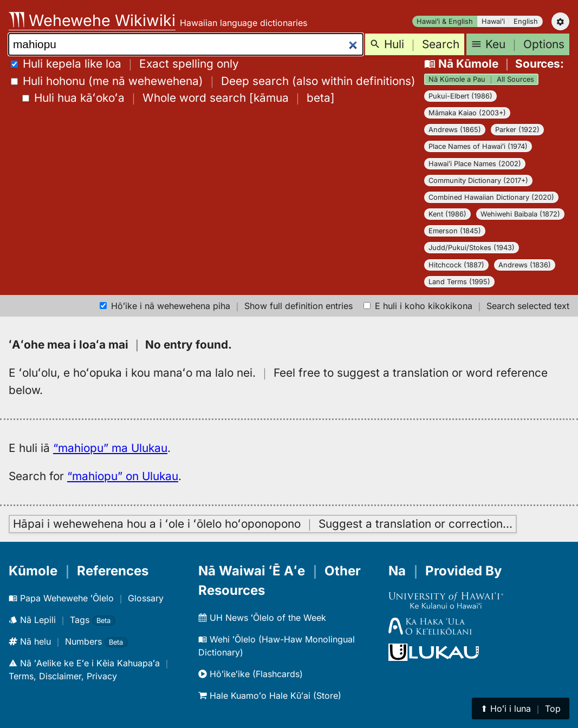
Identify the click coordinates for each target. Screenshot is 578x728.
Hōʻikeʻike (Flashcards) (251, 674)
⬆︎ (521, 709)
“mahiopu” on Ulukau (123, 476)
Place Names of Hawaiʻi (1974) (478, 146)
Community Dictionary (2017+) (478, 181)
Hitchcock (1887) (456, 265)
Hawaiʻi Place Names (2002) (475, 164)
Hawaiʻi (493, 21)
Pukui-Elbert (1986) (460, 96)
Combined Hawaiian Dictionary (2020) (491, 197)
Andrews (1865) (455, 130)
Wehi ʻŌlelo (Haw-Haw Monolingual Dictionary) (277, 646)
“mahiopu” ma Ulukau (110, 448)
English (526, 21)
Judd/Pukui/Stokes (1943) (472, 248)
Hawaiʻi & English (445, 21)
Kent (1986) (447, 214)
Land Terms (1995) (459, 282)
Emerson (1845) (455, 231)
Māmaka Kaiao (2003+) (467, 113)
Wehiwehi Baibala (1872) (520, 214)
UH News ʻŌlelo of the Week (262, 618)
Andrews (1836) (525, 265)
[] (178, 98)
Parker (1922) (517, 130)
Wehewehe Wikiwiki (92, 20)
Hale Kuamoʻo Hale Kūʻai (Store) (270, 696)
